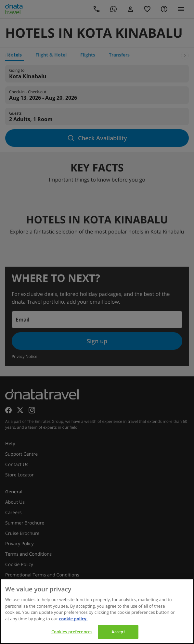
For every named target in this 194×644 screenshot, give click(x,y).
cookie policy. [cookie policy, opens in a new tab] (73, 619)
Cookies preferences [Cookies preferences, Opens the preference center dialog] (72, 632)
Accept (118, 632)
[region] (97, 611)
